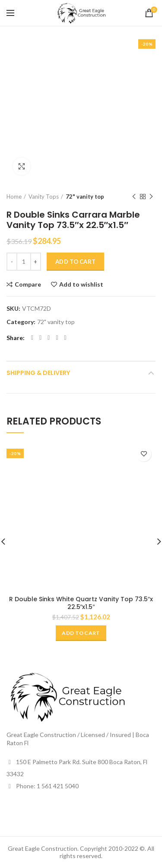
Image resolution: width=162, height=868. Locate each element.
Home (14, 197)
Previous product (134, 197)
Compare (28, 284)
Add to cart (75, 262)
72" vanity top (85, 197)
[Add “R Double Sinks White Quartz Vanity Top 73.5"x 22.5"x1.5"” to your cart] (81, 634)
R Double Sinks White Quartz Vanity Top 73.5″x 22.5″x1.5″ (81, 603)
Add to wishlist (81, 284)
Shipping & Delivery (38, 373)
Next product (151, 197)
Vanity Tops (44, 197)
